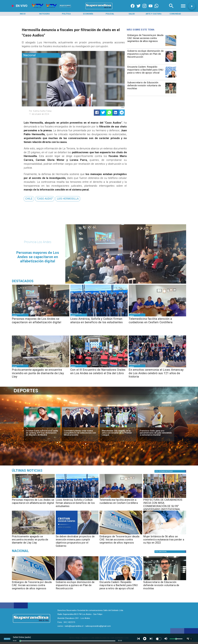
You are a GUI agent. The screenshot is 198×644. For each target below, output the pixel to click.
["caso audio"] (45, 199)
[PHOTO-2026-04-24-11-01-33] (157, 316)
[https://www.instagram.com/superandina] (144, 9)
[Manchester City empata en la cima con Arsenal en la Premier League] (118, 433)
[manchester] (118, 427)
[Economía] (88, 14)
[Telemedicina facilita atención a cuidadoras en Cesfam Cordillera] (157, 323)
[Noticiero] (45, 14)
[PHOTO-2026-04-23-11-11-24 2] (99, 367)
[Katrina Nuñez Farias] (50, 111)
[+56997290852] (157, 9)
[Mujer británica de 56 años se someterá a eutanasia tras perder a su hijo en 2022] (165, 534)
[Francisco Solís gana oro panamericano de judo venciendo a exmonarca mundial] (156, 433)
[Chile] (29, 199)
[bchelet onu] (171, 77)
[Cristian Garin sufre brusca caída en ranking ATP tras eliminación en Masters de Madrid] (42, 433)
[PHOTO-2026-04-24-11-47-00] (77, 534)
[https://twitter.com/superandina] (139, 9)
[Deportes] (32, 409)
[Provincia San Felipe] (20, 366)
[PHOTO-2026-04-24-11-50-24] (41, 367)
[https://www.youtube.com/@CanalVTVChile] (151, 9)
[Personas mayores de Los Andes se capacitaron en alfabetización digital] (41, 323)
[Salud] (132, 14)
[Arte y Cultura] (153, 14)
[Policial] (110, 14)
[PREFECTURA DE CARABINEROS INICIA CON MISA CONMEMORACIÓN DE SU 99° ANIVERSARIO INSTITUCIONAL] (165, 504)
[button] (29, 199)
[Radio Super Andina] (171, 9)
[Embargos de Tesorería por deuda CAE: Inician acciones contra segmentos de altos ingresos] (146, 40)
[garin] (42, 427)
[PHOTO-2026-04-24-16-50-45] (165, 498)
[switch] (159, 639)
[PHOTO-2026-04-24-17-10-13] (41, 316)
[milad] (80, 427)
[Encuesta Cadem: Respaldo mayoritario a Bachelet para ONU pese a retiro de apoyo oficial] (146, 72)
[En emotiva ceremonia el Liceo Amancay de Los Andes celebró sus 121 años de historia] (157, 373)
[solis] (156, 427)
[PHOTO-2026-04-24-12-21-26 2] (99, 316)
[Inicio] (23, 14)
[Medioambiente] (40, 471)
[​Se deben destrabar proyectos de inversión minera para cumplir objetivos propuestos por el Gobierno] (77, 540)
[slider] (20, 641)
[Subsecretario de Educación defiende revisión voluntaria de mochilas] (146, 88)
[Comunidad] (175, 14)
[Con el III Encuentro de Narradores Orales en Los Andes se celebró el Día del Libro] (99, 373)
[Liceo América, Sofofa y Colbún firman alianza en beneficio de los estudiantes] (99, 323)
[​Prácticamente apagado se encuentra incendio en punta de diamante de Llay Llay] (41, 373)
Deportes (32, 409)
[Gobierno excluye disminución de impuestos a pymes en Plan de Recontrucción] (146, 56)
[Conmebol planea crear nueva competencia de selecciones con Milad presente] (80, 433)
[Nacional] (41, 55)
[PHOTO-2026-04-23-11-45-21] (157, 367)
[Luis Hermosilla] (68, 199)
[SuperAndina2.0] (99, 9)
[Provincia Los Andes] (20, 315)
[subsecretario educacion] (171, 93)
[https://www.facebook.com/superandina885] (133, 9)
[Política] (66, 14)
